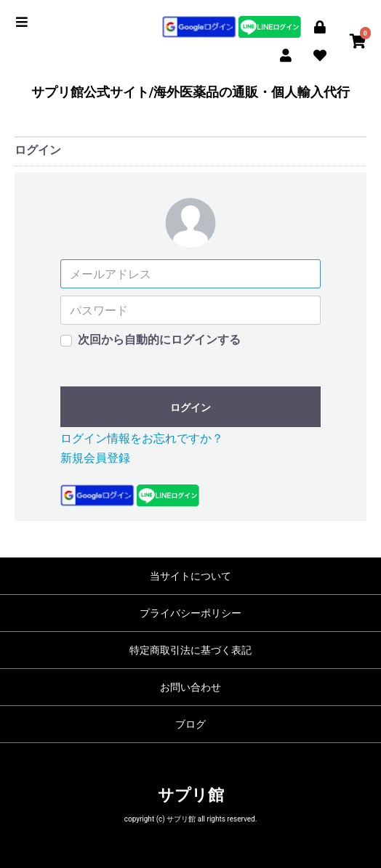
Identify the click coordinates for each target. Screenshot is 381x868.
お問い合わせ (190, 687)
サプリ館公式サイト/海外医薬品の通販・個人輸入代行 (191, 92)
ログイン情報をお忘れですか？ (142, 438)
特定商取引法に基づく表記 (190, 650)
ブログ (190, 724)
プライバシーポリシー (190, 613)
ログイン (190, 407)
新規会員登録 (95, 458)
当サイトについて (190, 576)
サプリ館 (191, 795)
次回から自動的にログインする (159, 340)
